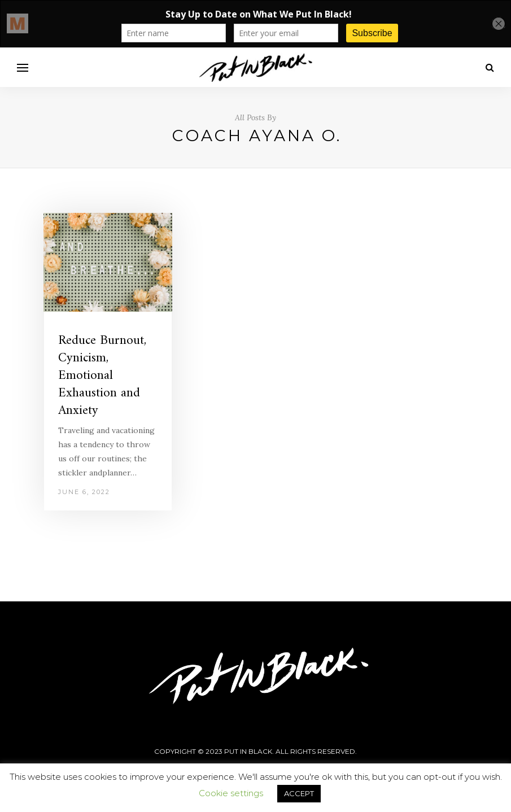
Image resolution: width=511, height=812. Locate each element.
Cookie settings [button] (231, 793)
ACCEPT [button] (299, 793)
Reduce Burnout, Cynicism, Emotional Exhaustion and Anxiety (102, 376)
